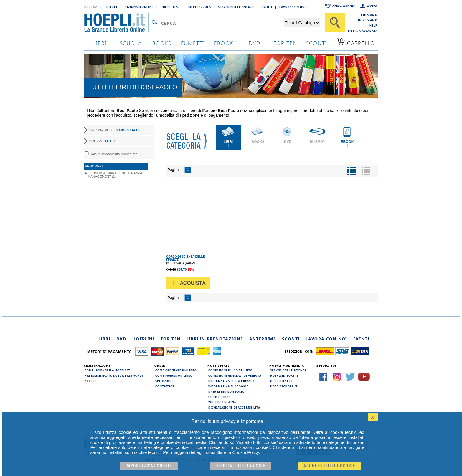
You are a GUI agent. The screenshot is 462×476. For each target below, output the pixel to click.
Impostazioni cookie (149, 466)
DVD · (123, 339)
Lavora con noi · (328, 339)
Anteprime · (264, 339)
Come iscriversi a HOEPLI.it (107, 370)
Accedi (372, 6)
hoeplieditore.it (284, 375)
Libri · (106, 339)
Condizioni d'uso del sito (230, 370)
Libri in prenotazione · (216, 339)
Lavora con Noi (293, 7)
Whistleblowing (222, 402)
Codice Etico (219, 397)
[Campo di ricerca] (222, 23)
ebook (224, 43)
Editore (111, 7)
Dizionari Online (139, 7)
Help (373, 25)
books (162, 43)
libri (100, 43)
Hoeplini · (145, 339)
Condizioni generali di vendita (235, 375)
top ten (286, 43)
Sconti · (292, 339)
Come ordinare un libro (176, 370)
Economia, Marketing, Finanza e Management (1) (116, 175)
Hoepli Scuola (199, 7)
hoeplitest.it (281, 381)
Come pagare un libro (174, 375)
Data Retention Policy (227, 391)
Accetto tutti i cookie (329, 466)
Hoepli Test (170, 7)
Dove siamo (368, 20)
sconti (317, 43)
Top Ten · (172, 339)
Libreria (91, 7)
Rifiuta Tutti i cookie (241, 466)
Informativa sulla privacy (231, 381)
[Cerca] (335, 23)
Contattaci (165, 386)
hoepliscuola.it (284, 386)
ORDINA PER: (114, 130)
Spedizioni (164, 381)
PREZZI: (102, 141)
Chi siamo (369, 15)
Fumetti (193, 43)
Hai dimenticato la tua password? (114, 375)
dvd (255, 43)
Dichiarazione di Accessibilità (234, 407)
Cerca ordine (344, 6)
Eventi (267, 7)
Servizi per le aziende (236, 7)
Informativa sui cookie (228, 386)
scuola (131, 43)
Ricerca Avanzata (363, 31)
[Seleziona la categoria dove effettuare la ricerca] (302, 23)
